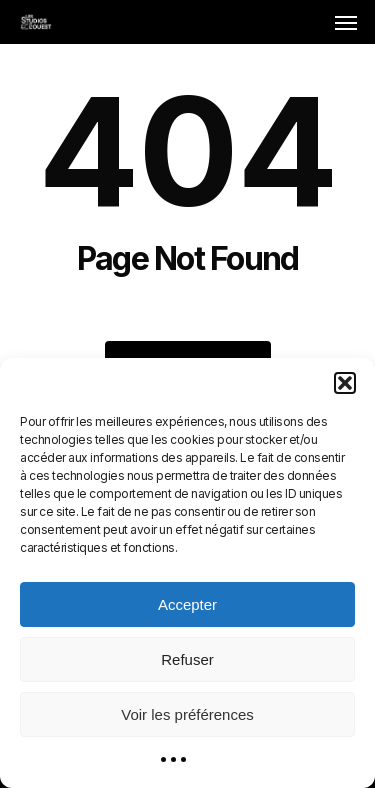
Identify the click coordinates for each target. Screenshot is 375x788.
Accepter (187, 604)
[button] (345, 383)
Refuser (187, 659)
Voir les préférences (187, 714)
